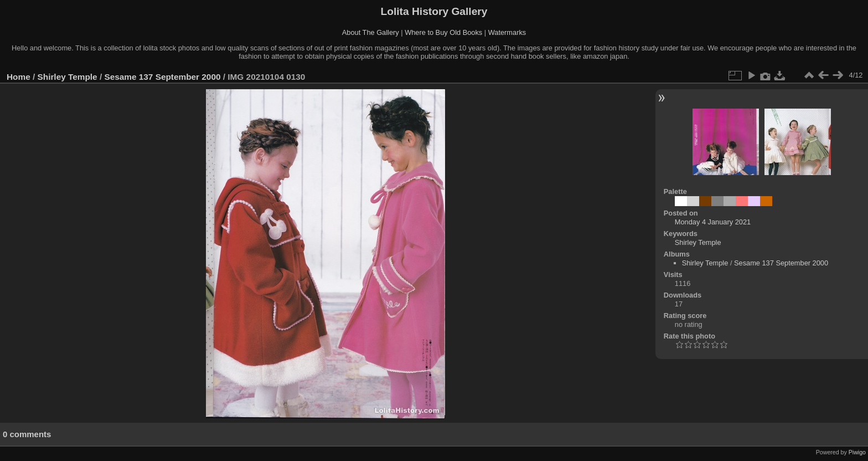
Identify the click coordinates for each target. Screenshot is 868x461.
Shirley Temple (68, 77)
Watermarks (507, 32)
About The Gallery (371, 32)
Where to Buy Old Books (443, 32)
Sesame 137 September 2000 (162, 77)
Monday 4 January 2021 (713, 222)
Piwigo (857, 452)
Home (19, 77)
